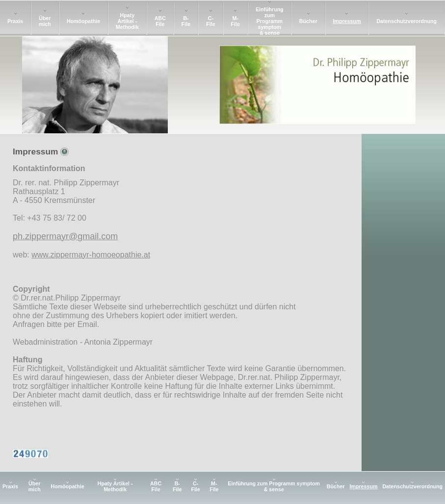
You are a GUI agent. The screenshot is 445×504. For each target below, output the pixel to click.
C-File (210, 21)
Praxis (15, 21)
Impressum (347, 21)
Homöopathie (83, 21)
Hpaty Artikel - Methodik (127, 21)
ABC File (160, 21)
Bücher (308, 21)
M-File (236, 21)
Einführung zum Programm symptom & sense (270, 21)
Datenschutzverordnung (406, 21)
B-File (186, 21)
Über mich (45, 21)
